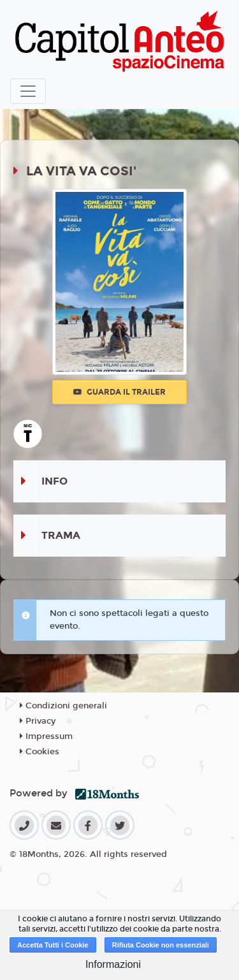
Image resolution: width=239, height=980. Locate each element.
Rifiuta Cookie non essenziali (161, 945)
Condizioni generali (63, 706)
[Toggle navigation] (28, 91)
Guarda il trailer (119, 392)
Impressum (46, 736)
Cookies (40, 752)
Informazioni (113, 964)
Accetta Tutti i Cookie (53, 945)
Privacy (38, 721)
